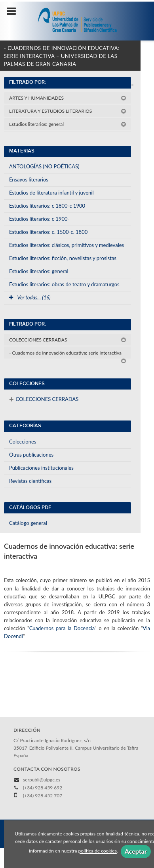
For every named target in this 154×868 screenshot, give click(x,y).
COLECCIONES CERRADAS (68, 340)
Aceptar (136, 851)
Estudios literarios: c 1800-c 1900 (47, 206)
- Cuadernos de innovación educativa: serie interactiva (68, 354)
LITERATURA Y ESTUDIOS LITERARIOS (68, 111)
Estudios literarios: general (68, 124)
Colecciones (23, 442)
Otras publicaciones (31, 455)
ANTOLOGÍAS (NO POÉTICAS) (44, 166)
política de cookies (98, 851)
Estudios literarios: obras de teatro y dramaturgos (64, 284)
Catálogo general (28, 523)
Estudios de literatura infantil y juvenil (51, 193)
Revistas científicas (30, 481)
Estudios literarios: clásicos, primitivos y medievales (67, 245)
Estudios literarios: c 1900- (39, 219)
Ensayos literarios (29, 179)
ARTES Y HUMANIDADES (68, 98)
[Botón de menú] (14, 12)
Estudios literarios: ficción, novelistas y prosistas (63, 258)
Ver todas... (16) (30, 297)
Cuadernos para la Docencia (62, 628)
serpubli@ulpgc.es (42, 780)
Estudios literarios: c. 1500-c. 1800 (48, 232)
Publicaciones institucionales (41, 468)
